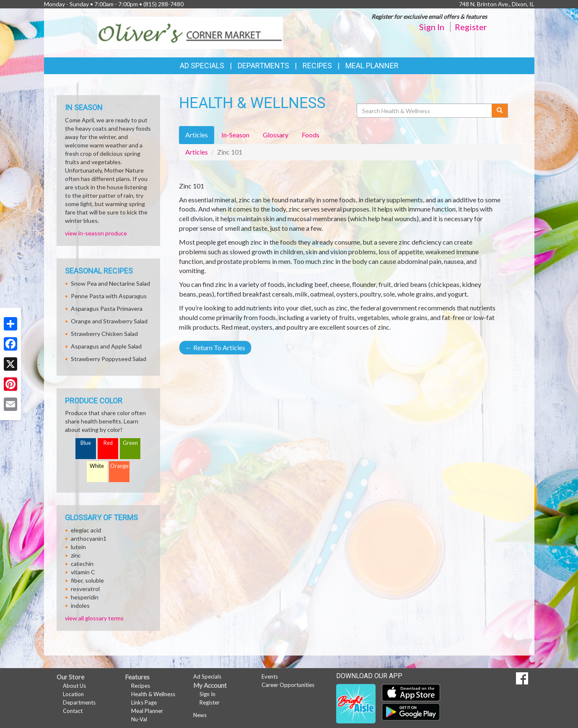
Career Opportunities (288, 685)
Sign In (432, 27)
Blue (86, 443)
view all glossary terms (94, 618)
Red (108, 443)
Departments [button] (263, 66)
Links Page (144, 702)
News (200, 715)
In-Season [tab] (235, 135)
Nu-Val (139, 719)
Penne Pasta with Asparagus (109, 296)
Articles (197, 152)
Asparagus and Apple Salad (106, 346)
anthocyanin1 (89, 538)
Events (270, 676)
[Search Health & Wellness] (425, 111)
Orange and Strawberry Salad (109, 321)
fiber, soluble (87, 580)
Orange (119, 466)
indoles (80, 605)
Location (73, 694)
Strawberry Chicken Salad (104, 334)
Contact (73, 711)
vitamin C (83, 572)
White (97, 466)
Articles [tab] (197, 135)
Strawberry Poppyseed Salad (109, 359)
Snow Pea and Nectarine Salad (110, 283)
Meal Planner (372, 66)
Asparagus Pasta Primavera (107, 308)
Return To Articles (215, 347)
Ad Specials (202, 66)
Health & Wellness (153, 694)
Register (471, 27)
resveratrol (85, 589)
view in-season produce (96, 233)
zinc (76, 555)
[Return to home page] (190, 32)
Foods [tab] (311, 135)
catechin (82, 564)
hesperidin (85, 597)
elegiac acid (86, 530)
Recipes (317, 66)
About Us (74, 686)
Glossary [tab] (276, 135)
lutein (78, 547)
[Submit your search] (500, 111)
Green (130, 443)
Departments (79, 702)
